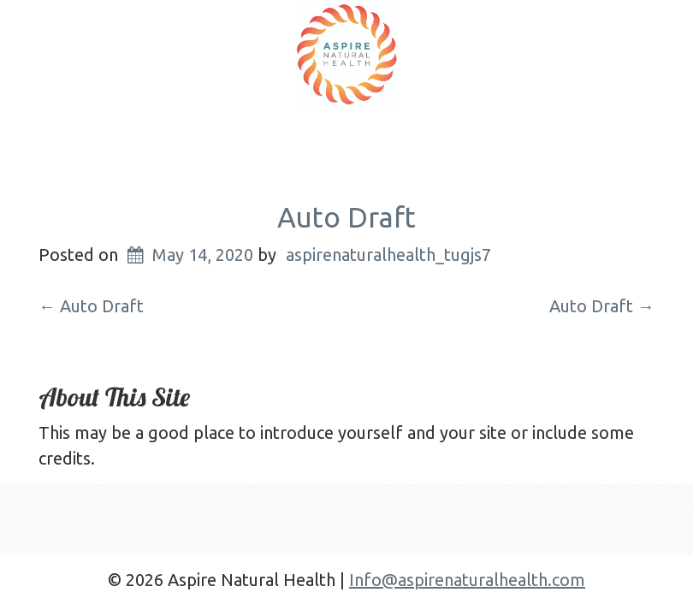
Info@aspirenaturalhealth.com (467, 580)
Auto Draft (346, 217)
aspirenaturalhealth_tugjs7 (388, 255)
